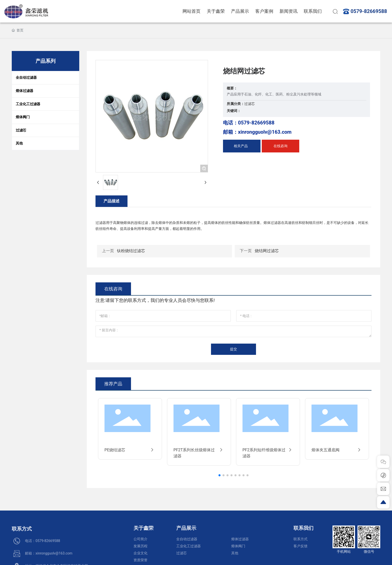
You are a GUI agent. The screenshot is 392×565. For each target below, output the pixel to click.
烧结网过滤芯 (267, 251)
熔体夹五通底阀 (337, 450)
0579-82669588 (369, 11)
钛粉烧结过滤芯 (131, 251)
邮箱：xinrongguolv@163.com (257, 132)
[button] (219, 475)
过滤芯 (249, 104)
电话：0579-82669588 (249, 123)
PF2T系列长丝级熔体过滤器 (199, 453)
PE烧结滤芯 (130, 450)
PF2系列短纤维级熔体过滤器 (268, 453)
